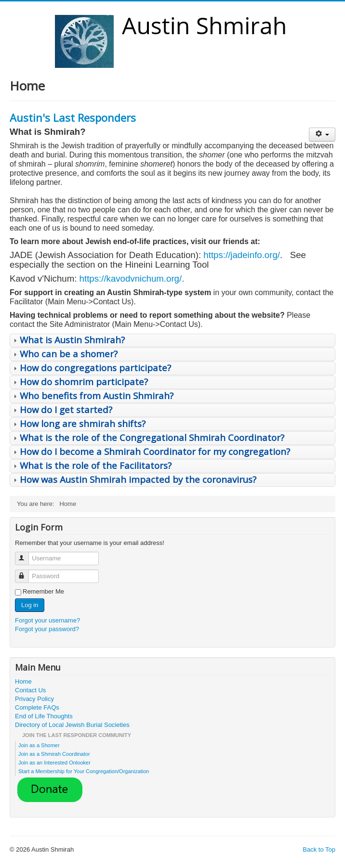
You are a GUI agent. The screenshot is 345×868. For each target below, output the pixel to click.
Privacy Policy (34, 699)
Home (23, 681)
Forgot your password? (47, 629)
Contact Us (30, 690)
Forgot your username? (47, 620)
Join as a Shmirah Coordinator (54, 754)
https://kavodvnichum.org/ (131, 279)
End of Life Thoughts (44, 716)
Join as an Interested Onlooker (54, 763)
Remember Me (43, 591)
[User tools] (322, 135)
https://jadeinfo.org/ (242, 255)
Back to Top (319, 849)
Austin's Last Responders (73, 117)
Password (26, 572)
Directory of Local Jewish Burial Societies (72, 725)
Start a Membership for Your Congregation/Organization (84, 771)
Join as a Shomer (39, 745)
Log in (30, 605)
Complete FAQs (37, 707)
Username (26, 554)
